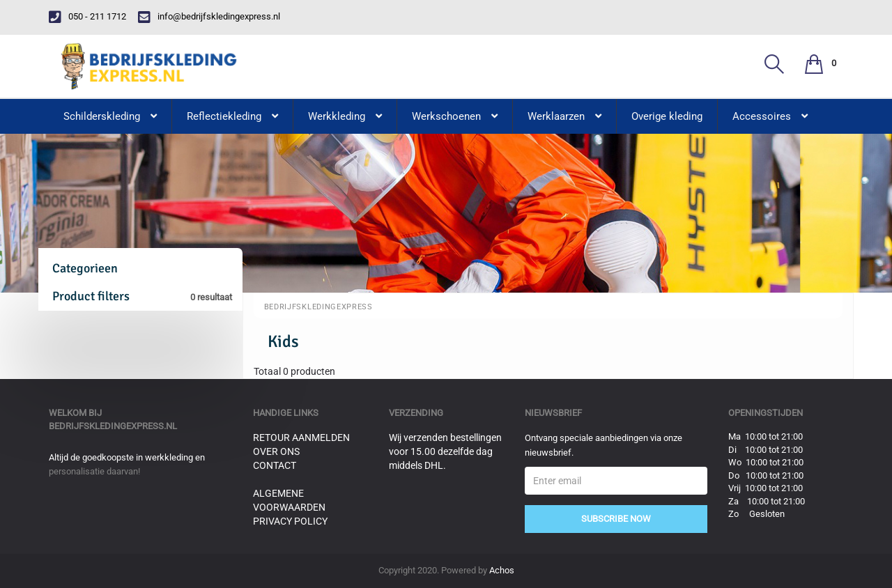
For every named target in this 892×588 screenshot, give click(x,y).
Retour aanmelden (301, 438)
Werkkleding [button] (345, 116)
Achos (502, 570)
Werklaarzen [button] (564, 116)
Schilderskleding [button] (110, 116)
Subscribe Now (616, 519)
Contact (275, 465)
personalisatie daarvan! (94, 471)
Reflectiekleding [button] (232, 116)
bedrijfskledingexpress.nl (113, 426)
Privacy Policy (290, 521)
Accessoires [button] (770, 116)
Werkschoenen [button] (455, 116)
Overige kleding (667, 116)
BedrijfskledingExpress (318, 307)
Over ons (276, 451)
